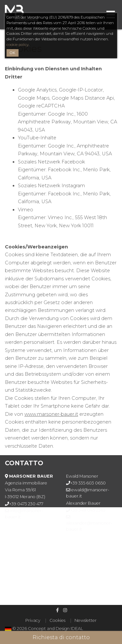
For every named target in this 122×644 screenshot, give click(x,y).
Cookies (57, 620)
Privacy (33, 620)
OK (13, 53)
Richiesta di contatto (61, 637)
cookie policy (18, 45)
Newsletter (86, 620)
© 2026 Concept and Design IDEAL (48, 629)
